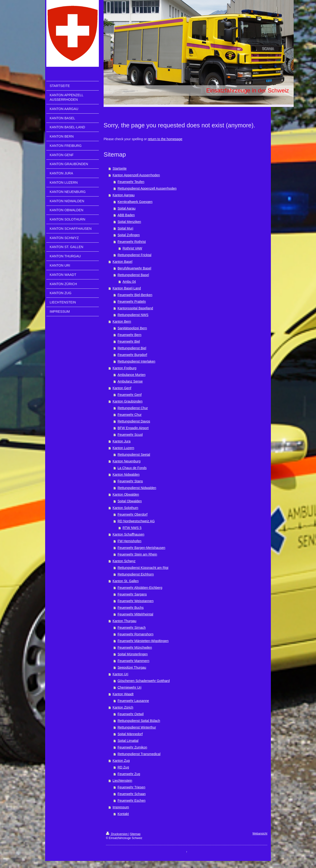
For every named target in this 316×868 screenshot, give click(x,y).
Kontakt (123, 814)
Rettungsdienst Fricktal (134, 255)
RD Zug (123, 767)
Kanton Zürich (123, 707)
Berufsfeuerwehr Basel (134, 268)
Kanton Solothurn (125, 508)
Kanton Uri (120, 674)
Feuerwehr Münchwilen (135, 647)
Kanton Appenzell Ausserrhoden (136, 175)
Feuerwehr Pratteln (132, 302)
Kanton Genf (122, 388)
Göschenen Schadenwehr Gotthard (144, 681)
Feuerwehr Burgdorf (132, 355)
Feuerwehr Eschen (132, 801)
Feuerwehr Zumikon (132, 747)
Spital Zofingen (129, 235)
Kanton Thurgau (124, 621)
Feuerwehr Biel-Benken (135, 295)
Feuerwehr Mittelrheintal (135, 614)
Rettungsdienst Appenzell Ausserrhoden (147, 188)
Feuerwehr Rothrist (132, 242)
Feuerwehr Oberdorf (133, 514)
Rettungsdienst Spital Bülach (139, 721)
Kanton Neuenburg (127, 461)
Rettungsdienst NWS (133, 315)
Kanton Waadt (123, 694)
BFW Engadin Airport (133, 428)
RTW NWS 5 (132, 528)
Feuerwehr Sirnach (132, 628)
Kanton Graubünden (128, 401)
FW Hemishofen (129, 541)
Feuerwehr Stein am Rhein (137, 554)
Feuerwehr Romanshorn (136, 634)
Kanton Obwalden (126, 494)
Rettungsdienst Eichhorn (136, 574)
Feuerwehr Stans (130, 481)
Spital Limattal (128, 741)
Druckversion (117, 834)
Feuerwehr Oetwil (131, 714)
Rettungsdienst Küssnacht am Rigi (143, 568)
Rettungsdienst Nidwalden (137, 488)
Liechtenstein (122, 781)
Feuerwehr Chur (130, 415)
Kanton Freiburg (124, 368)
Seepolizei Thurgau (132, 667)
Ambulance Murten (132, 375)
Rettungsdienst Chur (133, 408)
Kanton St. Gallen (126, 581)
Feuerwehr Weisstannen (136, 601)
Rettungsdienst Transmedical (139, 754)
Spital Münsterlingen (133, 654)
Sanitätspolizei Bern (132, 328)
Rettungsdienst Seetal (134, 455)
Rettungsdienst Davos (134, 421)
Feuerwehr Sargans (132, 594)
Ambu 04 (129, 282)
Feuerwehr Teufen (131, 182)
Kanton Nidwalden (126, 475)
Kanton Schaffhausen (129, 534)
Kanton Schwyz (124, 561)
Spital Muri (125, 228)
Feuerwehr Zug (129, 774)
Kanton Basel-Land (127, 288)
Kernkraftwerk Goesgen (135, 202)
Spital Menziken (129, 222)
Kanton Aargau (124, 195)
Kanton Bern (122, 321)
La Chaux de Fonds (132, 468)
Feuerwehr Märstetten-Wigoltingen (143, 641)
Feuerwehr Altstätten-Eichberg (140, 588)
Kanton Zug (121, 761)
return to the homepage (165, 139)
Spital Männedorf (130, 734)
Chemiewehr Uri (129, 687)
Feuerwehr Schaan (132, 794)
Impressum (121, 807)
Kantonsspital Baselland (135, 308)
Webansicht (260, 834)
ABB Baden (126, 215)
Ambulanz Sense (130, 381)
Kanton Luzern (123, 448)
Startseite (120, 168)
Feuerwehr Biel (129, 341)
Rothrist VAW (132, 248)
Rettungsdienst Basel (133, 275)
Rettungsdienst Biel (132, 348)
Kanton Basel (122, 262)
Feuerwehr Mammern (134, 661)
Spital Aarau (127, 208)
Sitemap (135, 834)
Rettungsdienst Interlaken (136, 361)
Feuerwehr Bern (129, 335)
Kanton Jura (122, 441)
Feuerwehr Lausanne (133, 701)
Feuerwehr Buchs (131, 608)
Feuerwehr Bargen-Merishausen (141, 548)
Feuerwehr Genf (130, 395)
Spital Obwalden (130, 501)
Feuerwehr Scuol (130, 435)
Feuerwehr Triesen (132, 787)
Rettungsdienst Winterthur (137, 727)
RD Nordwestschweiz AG (136, 521)
